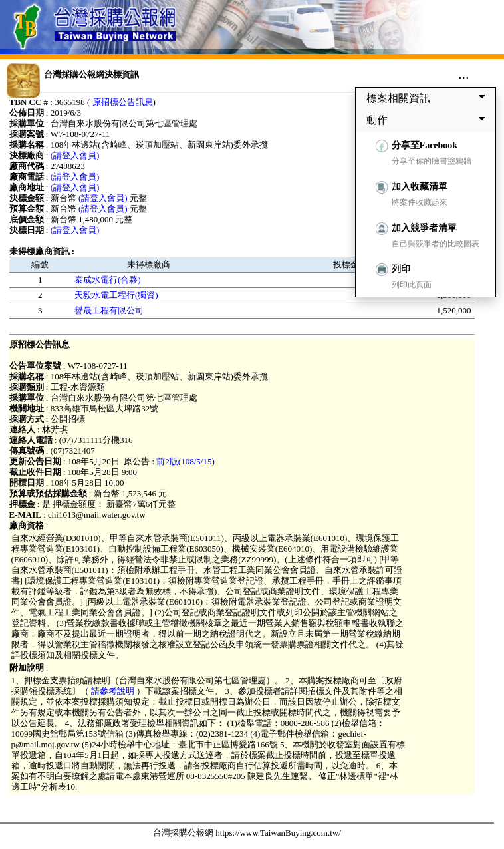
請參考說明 (113, 691)
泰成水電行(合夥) (108, 280)
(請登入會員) (75, 155)
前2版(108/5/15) (185, 461)
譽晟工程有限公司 (109, 310)
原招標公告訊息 (123, 102)
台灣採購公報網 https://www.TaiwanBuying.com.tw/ (247, 833)
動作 (428, 120)
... (464, 74)
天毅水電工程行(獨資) (116, 295)
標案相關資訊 (428, 98)
